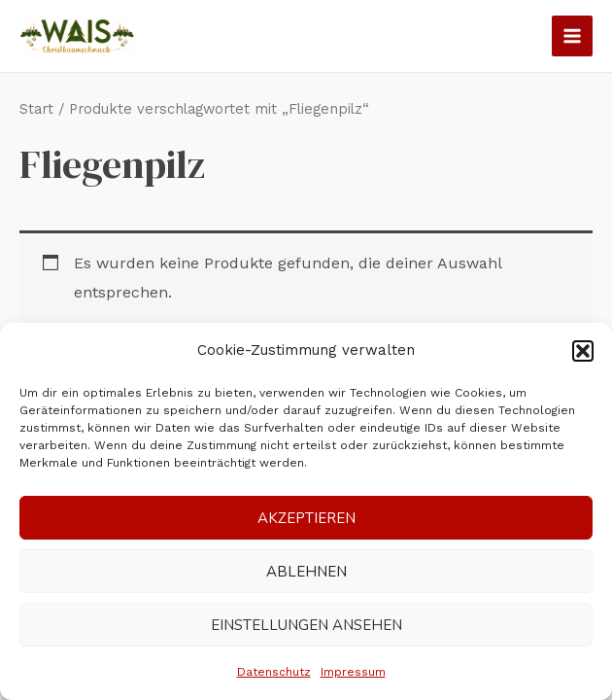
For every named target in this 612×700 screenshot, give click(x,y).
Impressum (353, 672)
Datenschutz (274, 672)
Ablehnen (306, 572)
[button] (583, 351)
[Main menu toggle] (572, 36)
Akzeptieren (306, 518)
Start (36, 109)
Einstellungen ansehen (306, 625)
